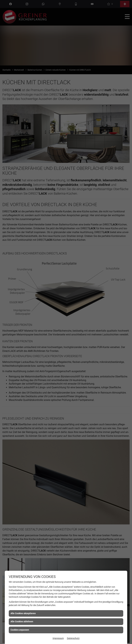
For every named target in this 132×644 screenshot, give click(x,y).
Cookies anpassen (20, 630)
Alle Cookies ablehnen (22, 621)
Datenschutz (73, 638)
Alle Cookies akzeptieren (23, 613)
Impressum (58, 638)
